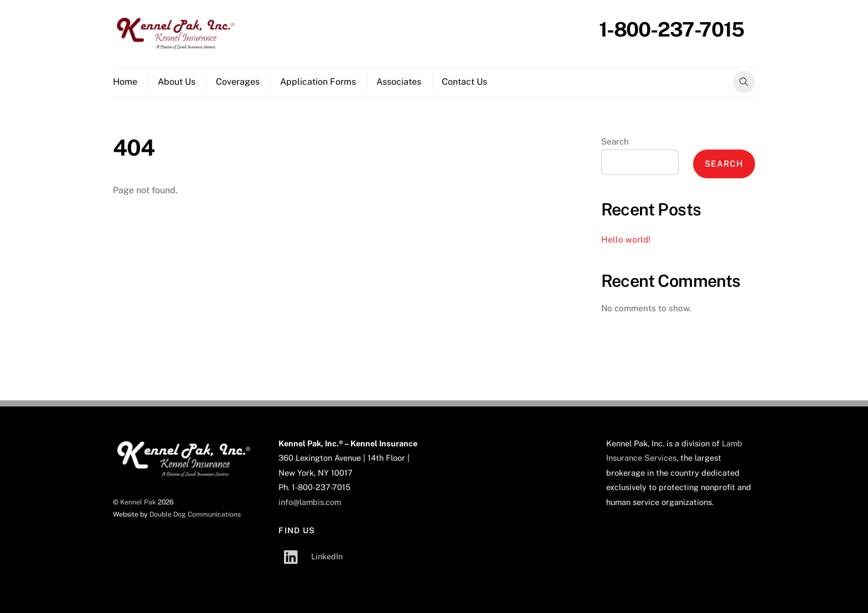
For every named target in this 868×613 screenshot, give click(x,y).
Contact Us (464, 82)
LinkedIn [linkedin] (311, 556)
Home (125, 82)
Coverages (238, 82)
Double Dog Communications (195, 514)
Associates (399, 82)
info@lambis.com (310, 502)
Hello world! (626, 239)
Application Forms (318, 82)
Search (615, 141)
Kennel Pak (138, 502)
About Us (177, 82)
